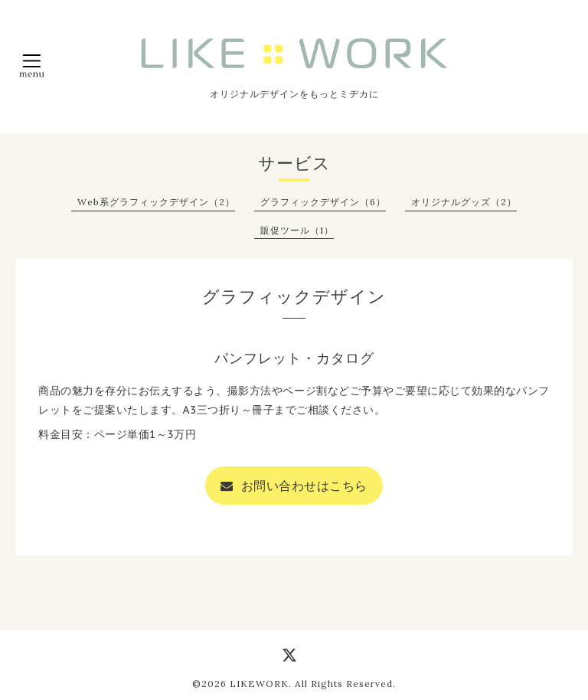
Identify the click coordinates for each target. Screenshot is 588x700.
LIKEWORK (259, 684)
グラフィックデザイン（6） (323, 202)
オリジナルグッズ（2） (464, 202)
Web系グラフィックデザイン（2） (156, 202)
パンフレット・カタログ (294, 358)
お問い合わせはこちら (294, 486)
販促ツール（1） (297, 230)
